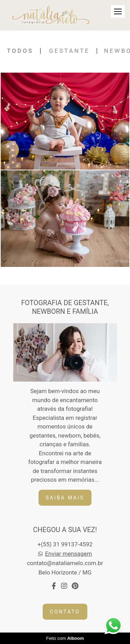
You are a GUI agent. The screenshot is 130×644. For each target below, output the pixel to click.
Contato (65, 612)
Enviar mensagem (68, 554)
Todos (20, 51)
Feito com (65, 638)
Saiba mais (65, 498)
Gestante (69, 51)
